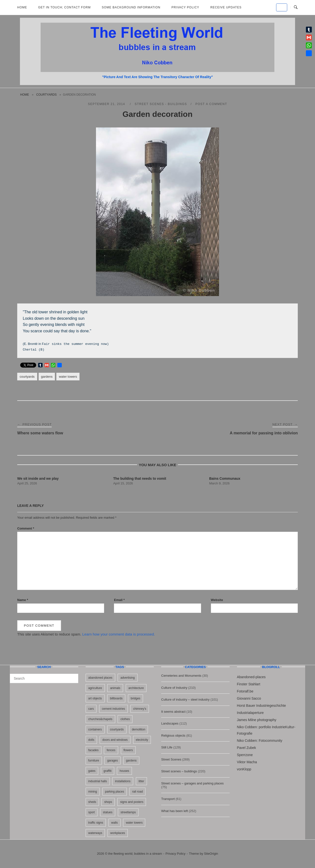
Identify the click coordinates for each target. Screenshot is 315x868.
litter (141, 781)
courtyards (46, 95)
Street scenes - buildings (161, 104)
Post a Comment (211, 104)
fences (111, 750)
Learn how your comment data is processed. (118, 634)
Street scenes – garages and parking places (192, 783)
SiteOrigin (211, 854)
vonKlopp (244, 769)
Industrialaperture (250, 713)
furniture (94, 761)
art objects (95, 698)
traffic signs (96, 823)
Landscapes (170, 723)
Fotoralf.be (245, 691)
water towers (68, 377)
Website (217, 600)
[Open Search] (296, 7)
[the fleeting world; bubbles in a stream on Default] (282, 7)
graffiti (108, 771)
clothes (125, 719)
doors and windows (115, 740)
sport (92, 812)
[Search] (73, 676)
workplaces (118, 833)
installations (123, 781)
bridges (135, 698)
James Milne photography (257, 720)
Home (22, 7)
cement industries (113, 709)
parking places (115, 792)
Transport (168, 799)
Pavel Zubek (247, 748)
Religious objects (173, 735)
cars (91, 709)
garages (112, 761)
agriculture (95, 688)
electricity (142, 740)
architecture (136, 688)
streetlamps (128, 812)
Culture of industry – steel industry (185, 700)
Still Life (167, 747)
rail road (137, 792)
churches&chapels (100, 719)
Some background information (131, 7)
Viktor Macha (247, 762)
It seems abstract (173, 712)
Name (23, 600)
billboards (116, 698)
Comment (26, 528)
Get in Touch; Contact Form (64, 7)
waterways (95, 833)
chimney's (140, 709)
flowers (128, 750)
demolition (139, 729)
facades (94, 750)
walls (115, 823)
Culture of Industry (174, 688)
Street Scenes (171, 759)
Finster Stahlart (249, 684)
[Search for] (44, 678)
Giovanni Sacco (249, 698)
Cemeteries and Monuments (181, 676)
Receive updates (226, 7)
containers (95, 729)
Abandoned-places (251, 677)
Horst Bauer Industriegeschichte (261, 706)
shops (108, 802)
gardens (47, 377)
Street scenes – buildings (179, 771)
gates (92, 771)
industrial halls (98, 781)
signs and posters (132, 802)
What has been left (174, 811)
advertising (127, 678)
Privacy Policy (185, 7)
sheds (92, 802)
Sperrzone (245, 755)
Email (119, 600)
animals (115, 688)
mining (93, 792)
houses (124, 771)
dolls (91, 740)
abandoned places (100, 678)
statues (108, 812)
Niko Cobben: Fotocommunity (260, 741)
